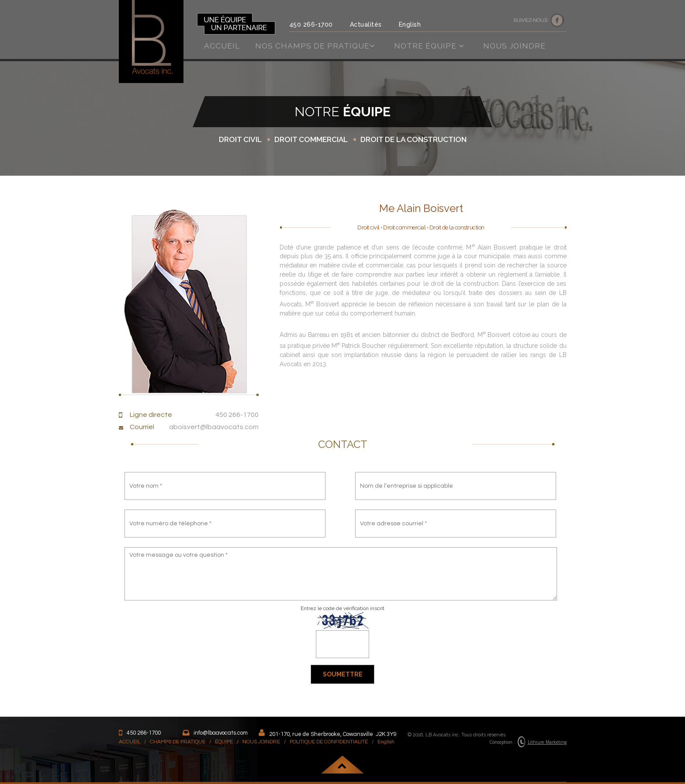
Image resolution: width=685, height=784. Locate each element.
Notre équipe (429, 46)
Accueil (222, 46)
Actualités (366, 24)
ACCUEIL (130, 742)
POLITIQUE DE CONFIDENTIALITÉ (329, 742)
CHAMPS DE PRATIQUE (178, 742)
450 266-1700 (311, 24)
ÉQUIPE (224, 742)
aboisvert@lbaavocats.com (214, 427)
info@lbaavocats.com (221, 733)
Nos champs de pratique (315, 46)
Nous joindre (514, 46)
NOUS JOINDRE (261, 742)
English (410, 24)
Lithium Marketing (547, 742)
